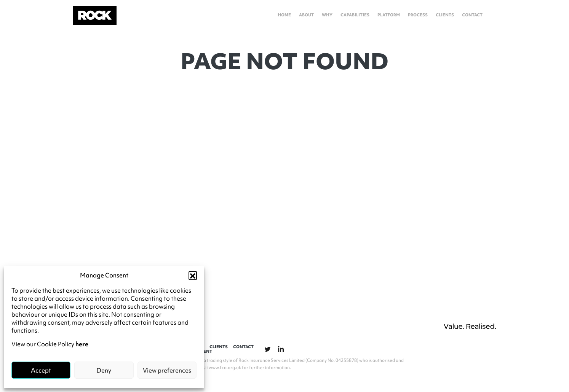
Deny (104, 370)
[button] (193, 275)
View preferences (167, 370)
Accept (41, 370)
